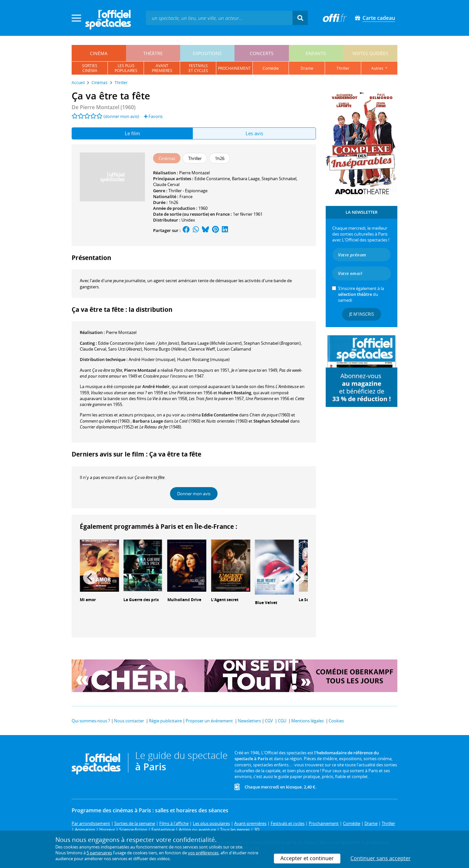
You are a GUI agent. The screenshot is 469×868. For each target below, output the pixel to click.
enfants (316, 53)
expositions (207, 53)
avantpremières (162, 68)
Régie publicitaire (165, 721)
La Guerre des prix (141, 600)
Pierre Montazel (194, 173)
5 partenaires (99, 853)
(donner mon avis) (121, 116)
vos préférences (203, 853)
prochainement (234, 68)
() (139, 343)
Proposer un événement (209, 721)
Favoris (153, 116)
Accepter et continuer (307, 858)
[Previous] (90, 577)
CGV (269, 721)
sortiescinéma (90, 68)
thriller (343, 68)
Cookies (336, 721)
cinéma (99, 53)
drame (307, 68)
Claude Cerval (166, 184)
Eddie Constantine (212, 179)
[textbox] (219, 18)
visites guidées (370, 53)
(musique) (152, 359)
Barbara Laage (246, 179)
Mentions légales (307, 721)
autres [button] (378, 68)
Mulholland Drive (184, 600)
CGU (282, 721)
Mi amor (88, 600)
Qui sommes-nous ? (91, 721)
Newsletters (249, 721)
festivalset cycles (198, 68)
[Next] (297, 577)
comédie (271, 68)
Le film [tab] (132, 133)
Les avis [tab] (254, 133)
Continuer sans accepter (381, 858)
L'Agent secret (225, 600)
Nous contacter (129, 721)
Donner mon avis (194, 494)
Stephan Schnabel (279, 179)
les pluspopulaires (126, 68)
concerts (262, 53)
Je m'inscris (362, 314)
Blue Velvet (266, 603)
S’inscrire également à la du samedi (361, 294)
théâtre (153, 53)
